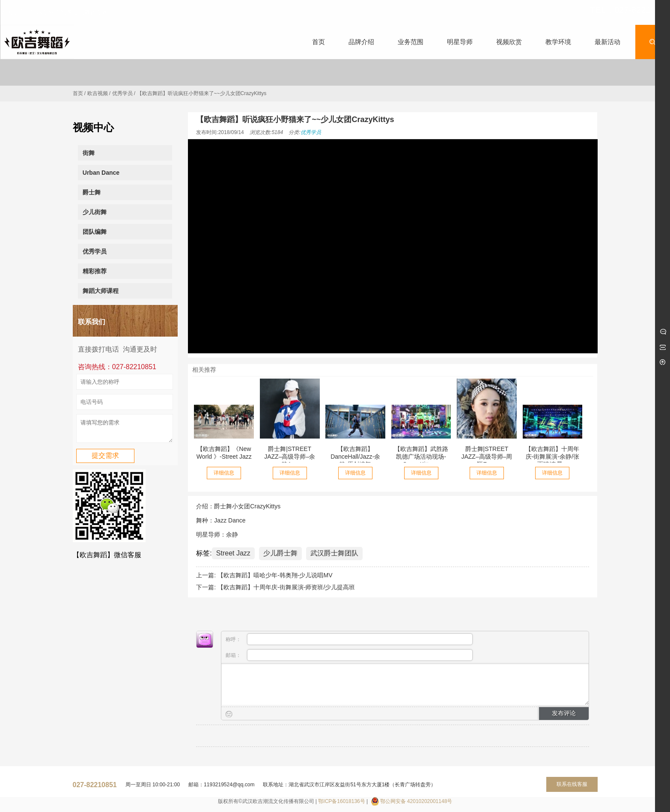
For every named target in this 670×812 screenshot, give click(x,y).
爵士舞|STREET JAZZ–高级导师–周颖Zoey (487, 457)
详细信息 (224, 473)
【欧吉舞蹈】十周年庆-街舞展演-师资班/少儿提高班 (286, 587)
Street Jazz (233, 553)
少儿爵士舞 (280, 553)
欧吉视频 (98, 93)
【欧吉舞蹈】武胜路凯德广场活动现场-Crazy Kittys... (421, 457)
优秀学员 (122, 93)
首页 (78, 93)
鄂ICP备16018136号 (341, 801)
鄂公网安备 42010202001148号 (416, 801)
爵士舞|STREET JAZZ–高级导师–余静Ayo (290, 457)
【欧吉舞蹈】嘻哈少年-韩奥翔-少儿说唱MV (275, 575)
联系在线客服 (572, 784)
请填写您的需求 (125, 430)
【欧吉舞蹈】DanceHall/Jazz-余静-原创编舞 (355, 457)
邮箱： (349, 655)
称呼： (349, 639)
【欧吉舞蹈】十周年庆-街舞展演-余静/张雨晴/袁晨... (552, 457)
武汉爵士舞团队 (334, 553)
